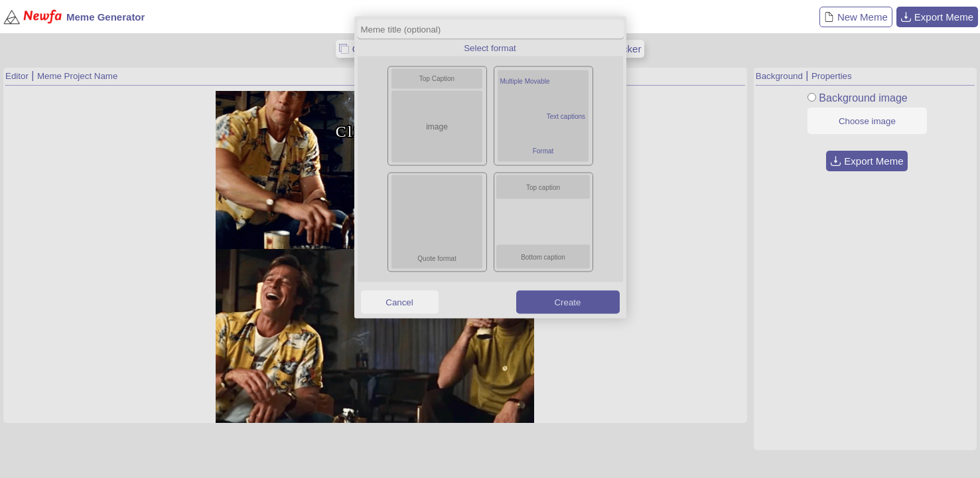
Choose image (867, 121)
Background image (863, 98)
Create (567, 302)
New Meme (856, 17)
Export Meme (937, 17)
